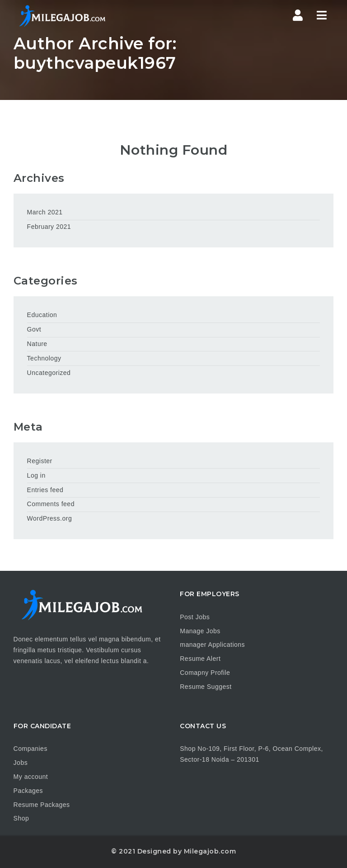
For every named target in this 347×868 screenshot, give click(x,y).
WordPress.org (50, 518)
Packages (28, 791)
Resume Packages (42, 805)
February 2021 (49, 227)
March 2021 (45, 212)
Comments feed (51, 504)
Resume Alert (200, 659)
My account (31, 777)
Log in (36, 475)
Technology (44, 358)
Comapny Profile (205, 673)
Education (42, 315)
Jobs (21, 763)
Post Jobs (195, 617)
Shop (21, 818)
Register (40, 461)
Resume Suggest (206, 687)
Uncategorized (49, 373)
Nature (37, 344)
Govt (34, 329)
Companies (30, 749)
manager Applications (212, 645)
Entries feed (45, 490)
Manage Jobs (200, 631)
